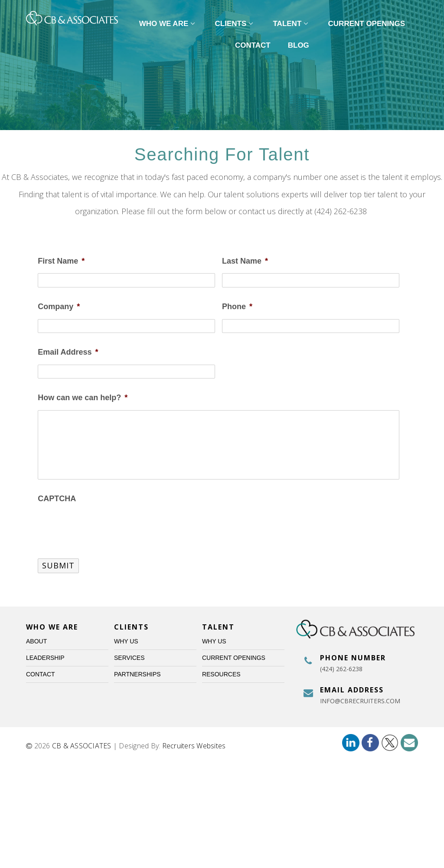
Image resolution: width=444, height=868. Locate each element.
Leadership (45, 658)
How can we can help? (83, 398)
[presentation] (104, 528)
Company (59, 307)
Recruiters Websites (194, 746)
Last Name (245, 261)
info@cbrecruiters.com (360, 701)
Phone (237, 307)
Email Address (68, 352)
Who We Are (168, 24)
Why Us (126, 641)
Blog (299, 45)
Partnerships (137, 674)
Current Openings (367, 24)
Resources (221, 674)
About (36, 641)
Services (129, 658)
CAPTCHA (57, 499)
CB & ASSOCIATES (82, 746)
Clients (235, 24)
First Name (61, 261)
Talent (292, 24)
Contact (253, 45)
